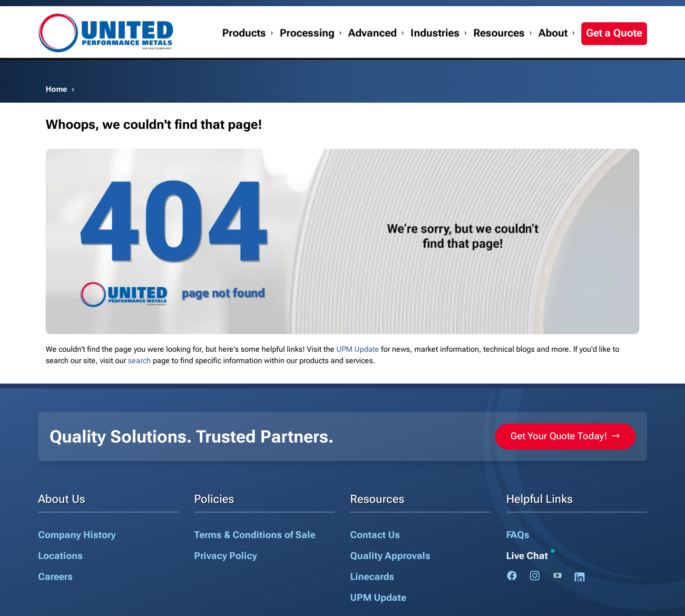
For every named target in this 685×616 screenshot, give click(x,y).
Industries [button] (435, 53)
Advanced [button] (372, 53)
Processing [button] (307, 53)
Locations (60, 556)
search (139, 361)
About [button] (553, 53)
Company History (77, 535)
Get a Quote (614, 53)
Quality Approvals (390, 556)
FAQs (518, 535)
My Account (561, 13)
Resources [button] (499, 53)
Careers (55, 577)
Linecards (372, 577)
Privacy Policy (225, 556)
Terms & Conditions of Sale (255, 535)
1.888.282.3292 (616, 13)
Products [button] (244, 53)
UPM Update (358, 349)
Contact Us (513, 13)
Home (56, 89)
